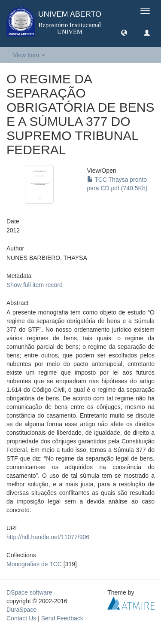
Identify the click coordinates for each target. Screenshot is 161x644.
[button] (124, 32)
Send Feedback (62, 618)
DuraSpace (21, 610)
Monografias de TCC (34, 564)
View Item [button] (29, 55)
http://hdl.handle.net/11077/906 (48, 537)
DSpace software (29, 592)
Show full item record (35, 285)
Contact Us (21, 618)
